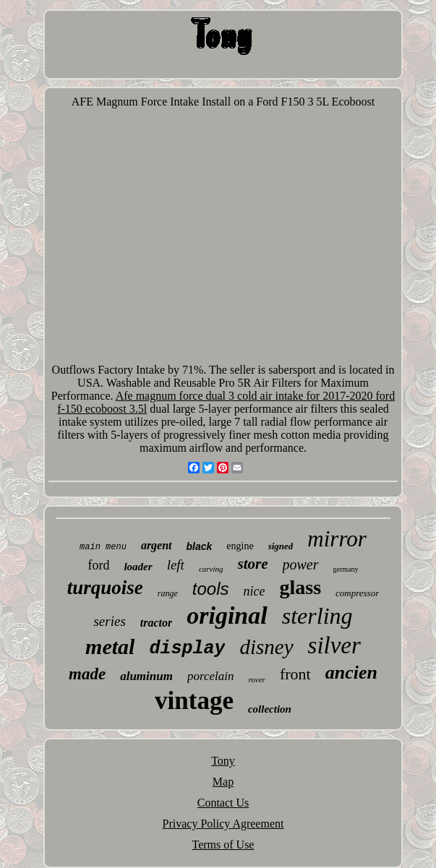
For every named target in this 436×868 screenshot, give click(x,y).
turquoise (105, 588)
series (109, 621)
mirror (337, 539)
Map (223, 782)
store (253, 564)
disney (266, 647)
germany (346, 569)
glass (300, 587)
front (295, 674)
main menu (103, 547)
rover (256, 679)
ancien (351, 673)
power (301, 564)
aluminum (146, 676)
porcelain (211, 676)
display (187, 649)
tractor (156, 623)
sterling (317, 616)
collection (270, 709)
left (176, 565)
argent (157, 545)
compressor (357, 593)
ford (98, 565)
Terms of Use (223, 845)
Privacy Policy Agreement (223, 824)
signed (281, 546)
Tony (223, 761)
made (87, 674)
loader (138, 567)
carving (211, 569)
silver (334, 645)
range (168, 593)
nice (254, 591)
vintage (194, 701)
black (200, 546)
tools (211, 589)
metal (110, 646)
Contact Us (223, 803)
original (227, 615)
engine (240, 546)
